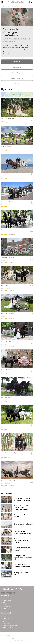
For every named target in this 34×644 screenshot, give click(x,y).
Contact (5, 622)
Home (2, 6)
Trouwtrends (7, 610)
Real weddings (7, 606)
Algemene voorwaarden (10, 626)
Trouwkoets (17, 62)
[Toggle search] (32, 2)
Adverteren (6, 618)
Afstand (17, 84)
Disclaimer (6, 624)
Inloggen (6, 620)
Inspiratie (6, 599)
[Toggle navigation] (2, 2)
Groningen (17, 67)
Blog (4, 604)
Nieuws (5, 603)
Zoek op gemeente (17, 78)
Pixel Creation (29, 641)
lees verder (8, 54)
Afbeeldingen (7, 601)
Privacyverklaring (8, 627)
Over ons (6, 616)
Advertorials (7, 608)
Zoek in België (17, 73)
